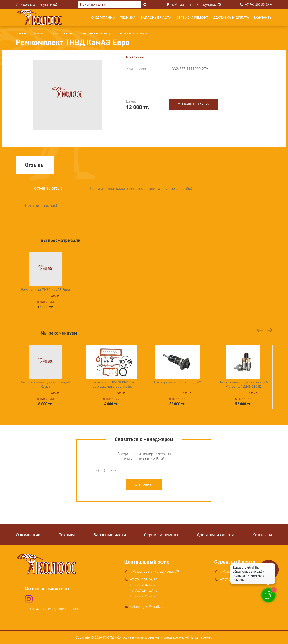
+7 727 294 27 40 (144, 590)
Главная (21, 33)
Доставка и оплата (231, 18)
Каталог (39, 33)
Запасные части (156, 18)
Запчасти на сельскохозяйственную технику (81, 33)
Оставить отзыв (48, 188)
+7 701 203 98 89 (257, 4)
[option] (67, 95)
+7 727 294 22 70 (144, 596)
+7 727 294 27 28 (144, 585)
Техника (128, 18)
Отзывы (35, 165)
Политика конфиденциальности (53, 609)
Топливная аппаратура (132, 33)
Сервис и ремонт (192, 18)
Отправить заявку (194, 104)
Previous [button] (260, 330)
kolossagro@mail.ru (147, 606)
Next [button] (270, 330)
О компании (103, 18)
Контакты (263, 18)
